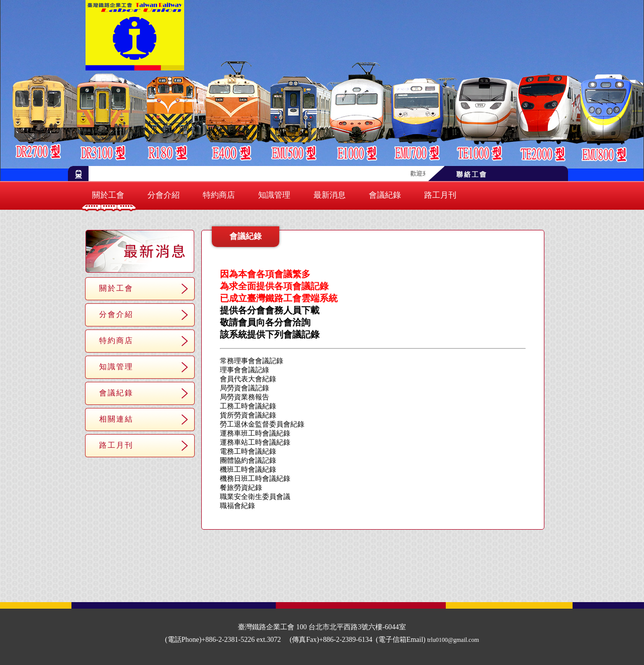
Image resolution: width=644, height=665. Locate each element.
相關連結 (116, 419)
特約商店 (219, 195)
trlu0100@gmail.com (453, 640)
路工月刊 (440, 195)
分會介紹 (164, 195)
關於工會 (108, 195)
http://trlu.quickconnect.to (380, 299)
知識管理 (274, 195)
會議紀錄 (385, 195)
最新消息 (330, 195)
